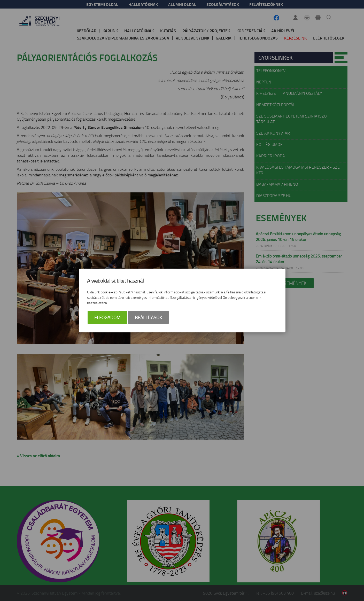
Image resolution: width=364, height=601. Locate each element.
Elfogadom (107, 317)
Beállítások (148, 317)
